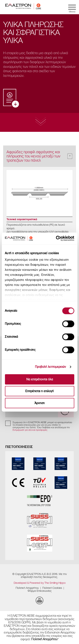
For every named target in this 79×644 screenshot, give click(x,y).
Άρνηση (40, 403)
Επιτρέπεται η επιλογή (39, 391)
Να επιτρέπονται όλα (40, 379)
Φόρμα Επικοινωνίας (40, 591)
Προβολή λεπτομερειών (51, 367)
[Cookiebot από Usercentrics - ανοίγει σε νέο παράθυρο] (62, 238)
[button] (39, 156)
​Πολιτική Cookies (52, 588)
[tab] (39, 156)
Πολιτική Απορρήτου (27, 588)
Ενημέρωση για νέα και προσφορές (30, 430)
